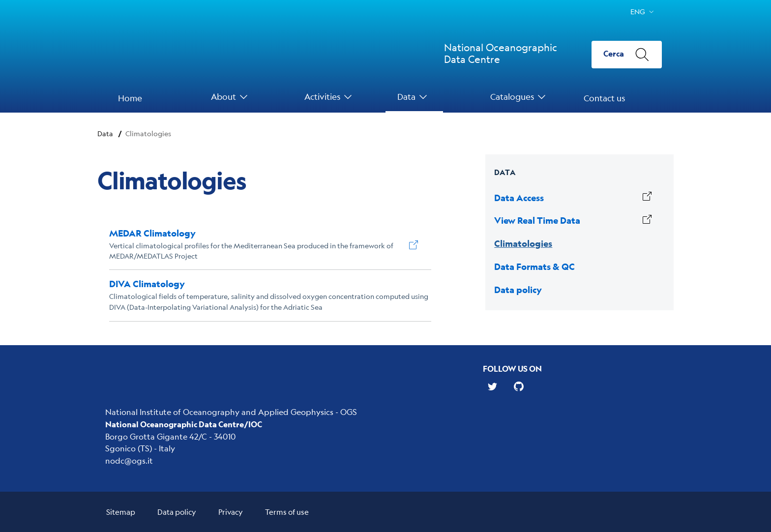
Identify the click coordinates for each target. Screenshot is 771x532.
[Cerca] (627, 55)
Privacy (231, 512)
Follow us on (512, 369)
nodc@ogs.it (129, 460)
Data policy (177, 512)
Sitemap (121, 512)
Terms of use (287, 512)
